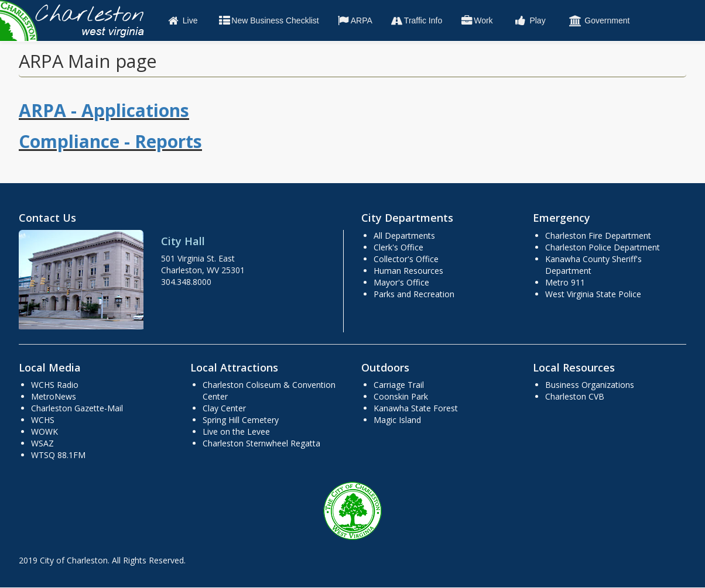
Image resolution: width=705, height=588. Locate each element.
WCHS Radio (55, 385)
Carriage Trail (399, 385)
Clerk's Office (398, 247)
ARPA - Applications (104, 110)
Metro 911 (565, 282)
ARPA (355, 20)
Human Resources (408, 271)
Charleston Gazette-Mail (77, 408)
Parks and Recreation (414, 294)
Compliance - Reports (110, 141)
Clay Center (224, 408)
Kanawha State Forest (416, 408)
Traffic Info (416, 20)
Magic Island (397, 420)
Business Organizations (590, 385)
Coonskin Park (401, 396)
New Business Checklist (268, 20)
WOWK (45, 431)
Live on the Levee (236, 431)
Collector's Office (406, 259)
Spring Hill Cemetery (241, 420)
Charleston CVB (575, 396)
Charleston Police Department (603, 247)
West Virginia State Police (593, 294)
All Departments (404, 235)
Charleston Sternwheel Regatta (261, 443)
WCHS (43, 420)
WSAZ (42, 443)
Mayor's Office (401, 282)
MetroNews (54, 396)
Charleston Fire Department (598, 235)
